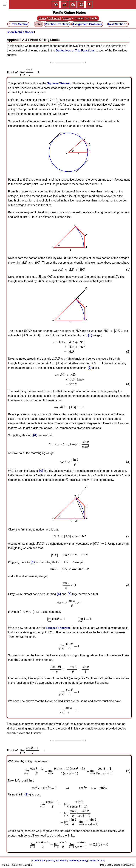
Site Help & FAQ (78, 860)
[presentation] (30, 72)
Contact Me (38, 860)
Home (42, 18)
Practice (57, 24)
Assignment (87, 24)
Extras (67, 18)
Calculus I (55, 18)
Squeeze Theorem (59, 83)
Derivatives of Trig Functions (75, 51)
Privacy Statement (57, 860)
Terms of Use (96, 860)
